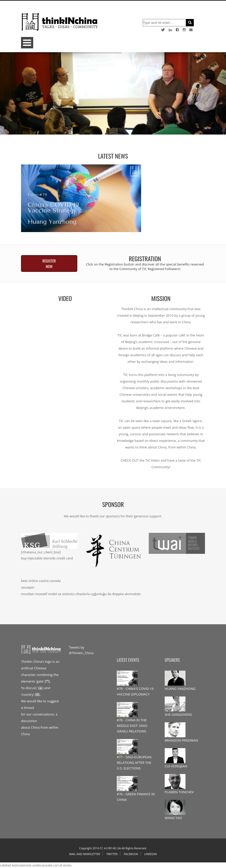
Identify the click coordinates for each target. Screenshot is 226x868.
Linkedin (150, 854)
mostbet (27, 594)
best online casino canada (41, 581)
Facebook (131, 854)
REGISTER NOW (49, 263)
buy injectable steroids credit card (47, 558)
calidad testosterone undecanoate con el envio (36, 865)
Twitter (112, 854)
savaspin (28, 587)
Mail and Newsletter (85, 854)
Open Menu (27, 43)
